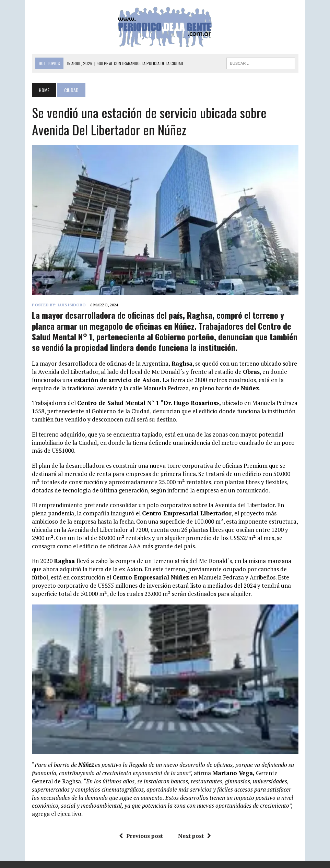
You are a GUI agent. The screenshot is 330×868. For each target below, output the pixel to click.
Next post (195, 836)
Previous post (141, 836)
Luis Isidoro (72, 305)
